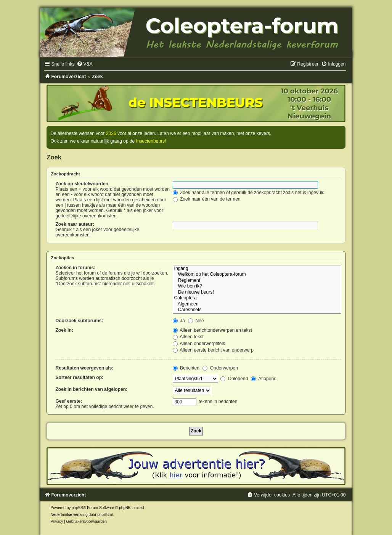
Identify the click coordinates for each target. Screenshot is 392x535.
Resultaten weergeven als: (84, 368)
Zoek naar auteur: (75, 224)
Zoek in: (64, 330)
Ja (179, 321)
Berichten (186, 368)
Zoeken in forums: (75, 268)
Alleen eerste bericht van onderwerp (213, 350)
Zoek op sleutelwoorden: (82, 184)
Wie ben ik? (257, 286)
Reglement (257, 281)
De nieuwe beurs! (257, 292)
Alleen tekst (188, 337)
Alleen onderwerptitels (199, 344)
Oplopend (234, 379)
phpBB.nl (105, 515)
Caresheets (257, 310)
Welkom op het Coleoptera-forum (257, 275)
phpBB (77, 508)
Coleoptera (257, 298)
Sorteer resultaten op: (79, 378)
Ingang (257, 269)
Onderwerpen (220, 368)
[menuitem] (85, 64)
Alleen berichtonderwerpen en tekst (212, 330)
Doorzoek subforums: (79, 321)
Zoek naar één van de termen (207, 199)
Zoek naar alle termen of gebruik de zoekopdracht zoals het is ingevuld (249, 193)
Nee (196, 321)
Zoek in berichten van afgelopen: (91, 389)
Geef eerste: (69, 401)
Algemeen (257, 304)
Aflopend (263, 379)
